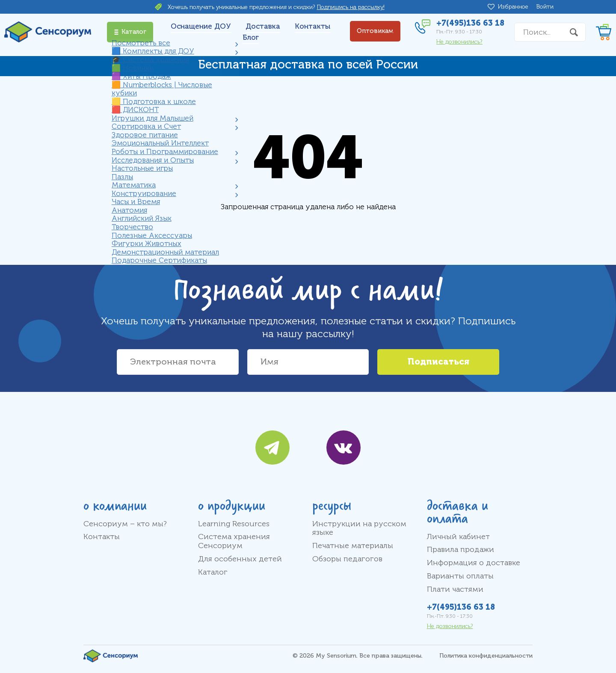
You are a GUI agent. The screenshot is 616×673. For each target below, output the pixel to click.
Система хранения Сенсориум (234, 541)
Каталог (213, 572)
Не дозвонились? (459, 42)
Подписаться (438, 362)
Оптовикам (375, 31)
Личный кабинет (458, 537)
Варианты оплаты (460, 576)
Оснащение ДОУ (201, 26)
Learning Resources (234, 524)
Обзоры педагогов (347, 559)
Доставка (263, 26)
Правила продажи (461, 549)
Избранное (515, 7)
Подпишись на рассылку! (351, 7)
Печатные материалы (353, 546)
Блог (251, 37)
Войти (545, 7)
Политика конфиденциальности (486, 656)
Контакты (312, 26)
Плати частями (455, 589)
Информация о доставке (474, 563)
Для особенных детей (240, 559)
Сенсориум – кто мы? (125, 524)
